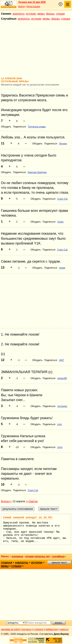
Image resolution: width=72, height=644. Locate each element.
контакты (27, 629)
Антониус (62, 406)
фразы (50, 14)
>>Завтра (32, 501)
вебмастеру (52, 629)
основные (17, 556)
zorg (59, 424)
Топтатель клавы (37, 127)
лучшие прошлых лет (37, 556)
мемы (41, 14)
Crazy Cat (62, 199)
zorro (60, 447)
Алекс (60, 222)
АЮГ (62, 360)
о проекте (39, 629)
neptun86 (62, 378)
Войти (22, 7)
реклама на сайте (10, 629)
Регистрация (33, 7)
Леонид (63, 144)
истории (31, 14)
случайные (58, 556)
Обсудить (6, 127)
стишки (60, 14)
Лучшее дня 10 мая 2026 (32, 2)
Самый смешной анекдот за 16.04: (28, 518)
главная (7, 563)
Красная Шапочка (37, 172)
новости (64, 629)
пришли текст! (59, 563)
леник (62, 268)
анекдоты (18, 14)
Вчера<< (6, 501)
